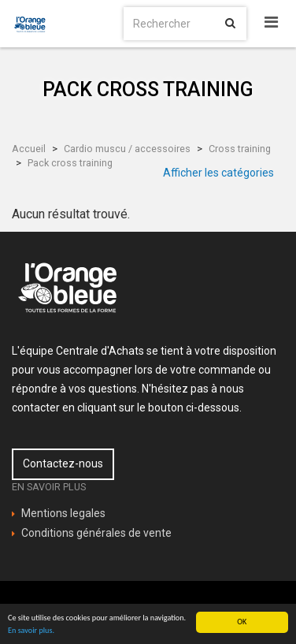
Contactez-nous (63, 463)
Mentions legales (63, 513)
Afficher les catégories (218, 173)
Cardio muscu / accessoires (127, 149)
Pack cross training (70, 163)
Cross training (240, 149)
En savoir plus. (31, 631)
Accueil (29, 149)
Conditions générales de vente (96, 533)
